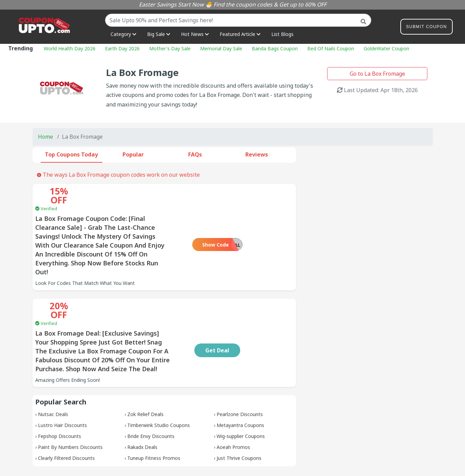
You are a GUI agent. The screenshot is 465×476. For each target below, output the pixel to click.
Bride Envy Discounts (151, 400)
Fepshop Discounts (60, 400)
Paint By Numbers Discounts (70, 411)
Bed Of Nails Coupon (331, 48)
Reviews (257, 154)
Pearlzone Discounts (240, 379)
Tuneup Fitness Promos (154, 422)
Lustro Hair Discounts (62, 390)
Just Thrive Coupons (239, 422)
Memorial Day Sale (221, 48)
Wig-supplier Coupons (241, 400)
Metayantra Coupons (240, 390)
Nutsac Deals (53, 379)
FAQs (195, 154)
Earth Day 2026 (122, 48)
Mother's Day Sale (170, 48)
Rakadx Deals (142, 411)
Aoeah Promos (233, 411)
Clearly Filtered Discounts (66, 422)
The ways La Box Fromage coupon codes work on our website (118, 175)
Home (46, 137)
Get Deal (262, 315)
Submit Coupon (427, 28)
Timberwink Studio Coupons (159, 390)
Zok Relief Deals (145, 379)
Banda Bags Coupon (275, 48)
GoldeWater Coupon (386, 48)
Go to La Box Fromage (377, 74)
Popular (133, 154)
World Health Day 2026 (70, 48)
